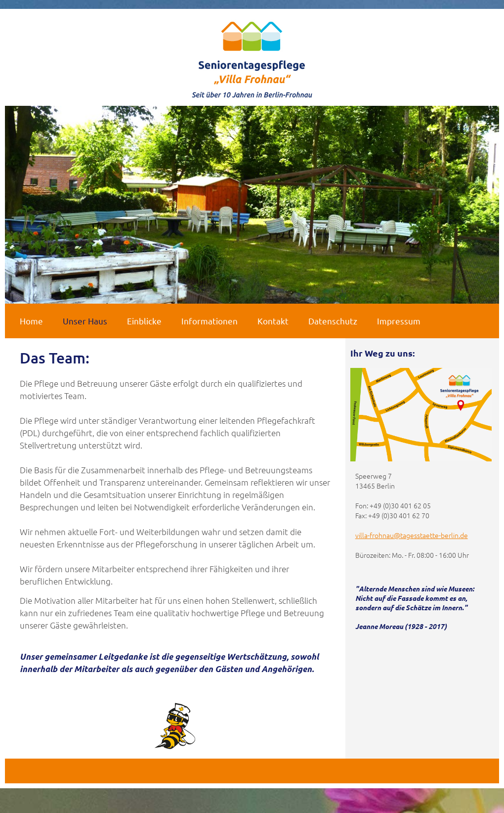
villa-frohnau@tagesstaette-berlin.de (412, 535)
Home (31, 321)
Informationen (210, 321)
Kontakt (273, 321)
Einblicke (144, 321)
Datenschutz (333, 321)
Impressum (399, 321)
